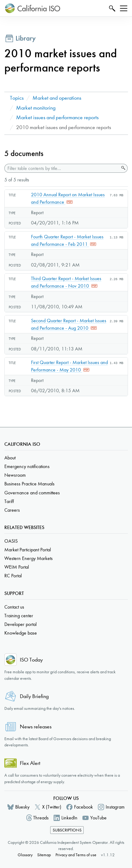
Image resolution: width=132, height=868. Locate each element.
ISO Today (31, 660)
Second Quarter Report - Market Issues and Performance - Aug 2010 (69, 324)
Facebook (84, 807)
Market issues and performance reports (57, 117)
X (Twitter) (52, 807)
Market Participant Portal (28, 550)
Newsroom (15, 475)
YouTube (98, 818)
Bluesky (22, 807)
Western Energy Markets (29, 558)
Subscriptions (67, 830)
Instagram (115, 807)
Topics (17, 98)
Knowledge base (21, 633)
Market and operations (57, 98)
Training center (19, 616)
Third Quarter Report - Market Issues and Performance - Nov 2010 (66, 282)
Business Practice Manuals (29, 484)
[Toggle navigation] (124, 8)
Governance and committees (32, 493)
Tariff (9, 501)
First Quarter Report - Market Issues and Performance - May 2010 (69, 366)
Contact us (14, 607)
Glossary (25, 855)
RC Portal (13, 576)
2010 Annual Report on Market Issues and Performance (68, 198)
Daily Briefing (34, 696)
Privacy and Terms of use (76, 855)
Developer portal (20, 624)
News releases (36, 727)
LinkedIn (69, 818)
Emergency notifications (27, 466)
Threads (41, 818)
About (10, 458)
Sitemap (44, 855)
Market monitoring (36, 108)
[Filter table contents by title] (62, 168)
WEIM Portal (17, 567)
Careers (12, 510)
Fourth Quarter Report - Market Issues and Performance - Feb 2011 (67, 240)
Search (111, 8)
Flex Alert (30, 763)
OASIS (11, 541)
